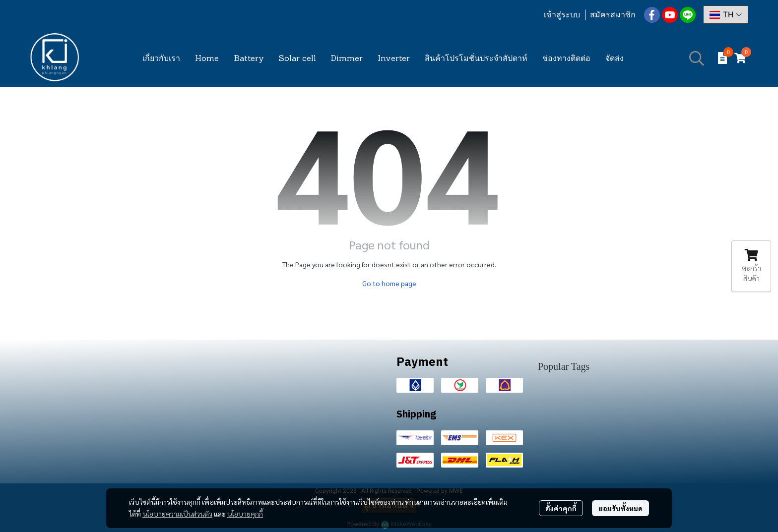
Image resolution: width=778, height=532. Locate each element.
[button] (726, 15)
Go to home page (389, 283)
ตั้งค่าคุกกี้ (561, 508)
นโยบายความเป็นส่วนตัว (177, 514)
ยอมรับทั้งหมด (620, 508)
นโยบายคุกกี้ (245, 514)
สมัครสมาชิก (613, 15)
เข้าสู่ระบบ (562, 15)
